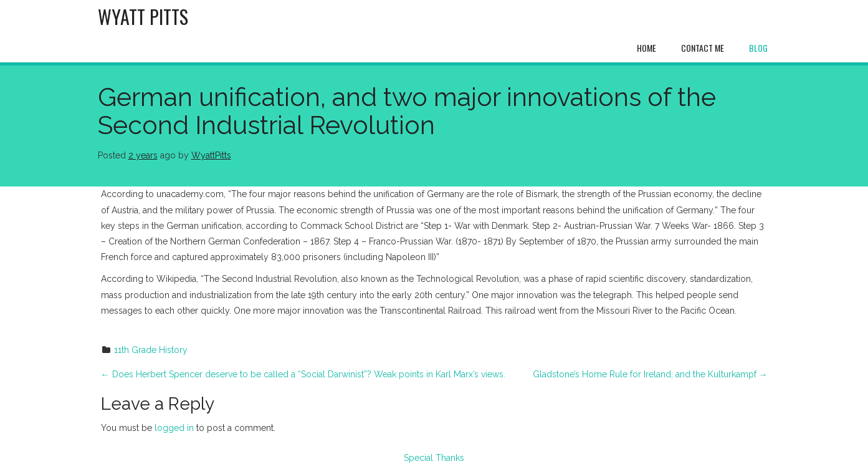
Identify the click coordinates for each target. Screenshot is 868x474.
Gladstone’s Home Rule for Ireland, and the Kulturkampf (650, 374)
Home (646, 48)
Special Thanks (434, 458)
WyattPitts (211, 155)
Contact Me (703, 48)
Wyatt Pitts (143, 17)
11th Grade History (151, 350)
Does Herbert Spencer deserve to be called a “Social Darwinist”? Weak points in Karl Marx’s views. (303, 374)
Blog (758, 48)
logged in (174, 428)
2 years (143, 155)
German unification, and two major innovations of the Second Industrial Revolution (407, 111)
